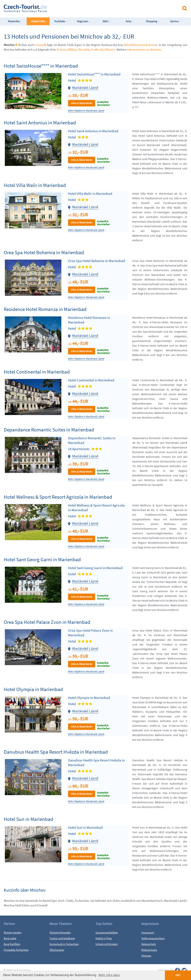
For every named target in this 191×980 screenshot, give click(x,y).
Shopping (153, 21)
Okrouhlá (84, 49)
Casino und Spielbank (62, 938)
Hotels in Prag (104, 938)
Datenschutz (149, 944)
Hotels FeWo (38, 21)
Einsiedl (40, 45)
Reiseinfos (15, 21)
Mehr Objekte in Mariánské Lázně (86, 111)
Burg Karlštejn (12, 944)
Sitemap (146, 956)
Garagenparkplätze (107, 932)
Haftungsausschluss (153, 938)
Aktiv (107, 21)
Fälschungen (57, 950)
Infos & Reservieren (82, 103)
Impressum (148, 932)
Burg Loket (10, 938)
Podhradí (97, 49)
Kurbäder (61, 21)
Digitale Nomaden (60, 932)
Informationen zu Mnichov (144, 49)
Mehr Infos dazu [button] (109, 975)
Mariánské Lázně (85, 88)
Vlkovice (110, 49)
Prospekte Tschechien (16, 950)
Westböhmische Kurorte (140, 45)
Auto (130, 21)
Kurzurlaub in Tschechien (64, 944)
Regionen (84, 21)
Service (176, 21)
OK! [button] (178, 975)
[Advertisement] (99, 8)
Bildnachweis (149, 950)
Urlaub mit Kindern (107, 944)
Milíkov (72, 49)
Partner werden (12, 932)
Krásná (61, 49)
